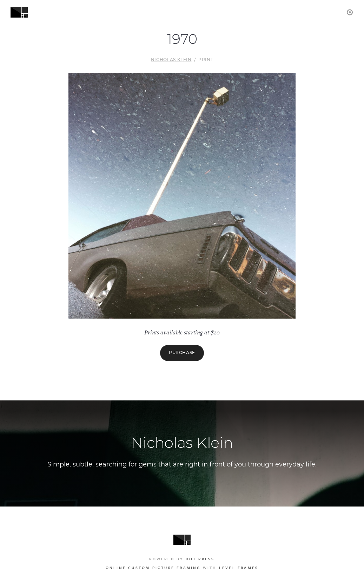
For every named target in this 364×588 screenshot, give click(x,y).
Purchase (182, 353)
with (182, 568)
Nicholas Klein (171, 60)
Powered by (182, 559)
